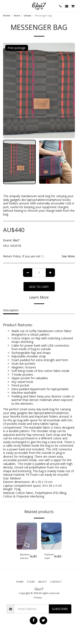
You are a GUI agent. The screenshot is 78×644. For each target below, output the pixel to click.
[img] (27, 536)
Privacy (38, 597)
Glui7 (16, 240)
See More (68, 256)
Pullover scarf (49, 556)
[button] (5, 6)
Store (17, 15)
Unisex (27, 15)
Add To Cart (39, 287)
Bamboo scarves (25, 556)
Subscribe (60, 609)
